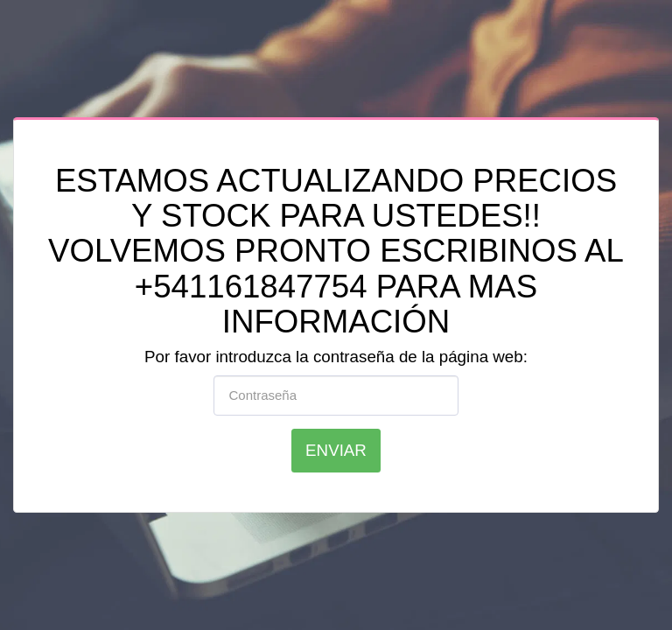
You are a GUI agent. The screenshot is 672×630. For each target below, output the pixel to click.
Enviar (336, 450)
